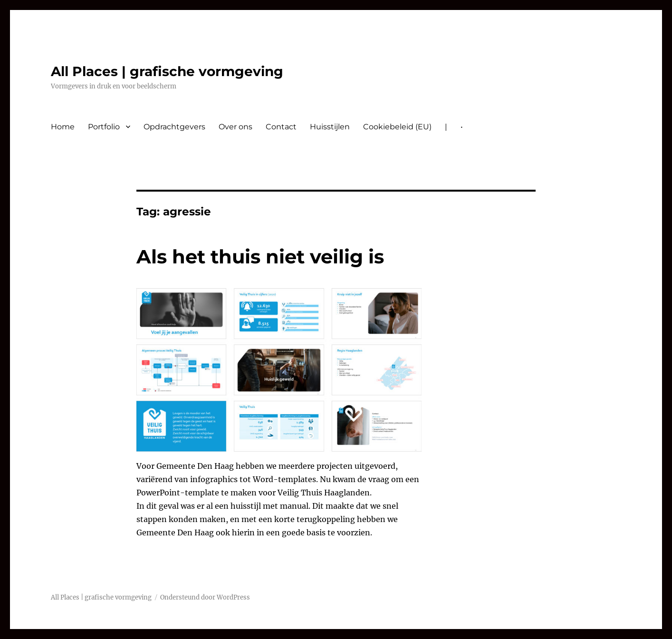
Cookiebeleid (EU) (397, 127)
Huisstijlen (330, 127)
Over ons (235, 127)
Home (63, 127)
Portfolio (104, 127)
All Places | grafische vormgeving (167, 71)
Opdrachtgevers (174, 127)
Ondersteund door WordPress (205, 597)
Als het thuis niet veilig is (260, 257)
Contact (281, 127)
